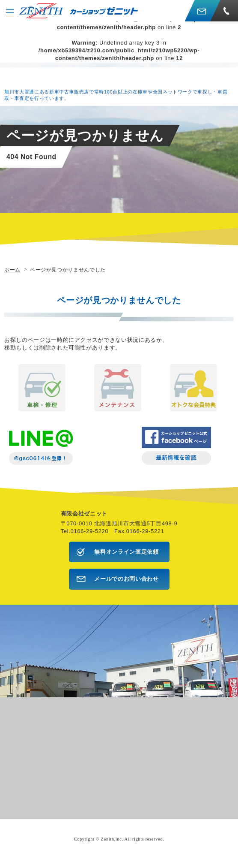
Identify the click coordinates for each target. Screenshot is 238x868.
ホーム (12, 270)
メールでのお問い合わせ (126, 579)
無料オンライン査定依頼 (126, 552)
